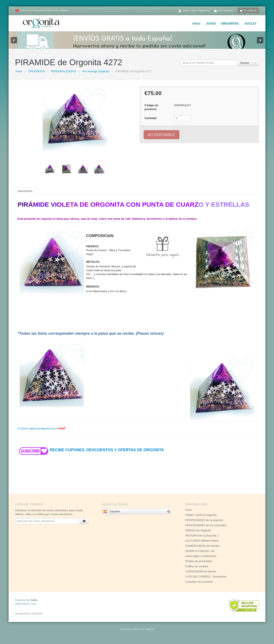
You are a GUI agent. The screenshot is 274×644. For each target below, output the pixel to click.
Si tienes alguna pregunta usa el (42, 433)
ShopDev (37, 618)
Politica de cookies (197, 571)
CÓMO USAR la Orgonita (201, 519)
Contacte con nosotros (199, 586)
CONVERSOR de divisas (201, 576)
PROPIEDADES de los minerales (206, 530)
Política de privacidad (198, 565)
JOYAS (211, 24)
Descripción (25, 195)
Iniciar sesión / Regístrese (194, 11)
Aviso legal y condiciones (201, 560)
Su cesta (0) (248, 11)
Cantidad (150, 122)
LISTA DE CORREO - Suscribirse (206, 581)
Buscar (245, 67)
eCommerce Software (130, 633)
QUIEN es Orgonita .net (200, 555)
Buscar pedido (223, 11)
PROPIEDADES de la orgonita (204, 524)
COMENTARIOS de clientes (203, 550)
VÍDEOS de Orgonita (198, 535)
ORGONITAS (230, 24)
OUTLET (250, 24)
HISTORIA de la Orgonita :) (202, 540)
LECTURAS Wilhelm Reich (202, 545)
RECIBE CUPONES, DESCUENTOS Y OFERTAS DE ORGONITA (91, 454)
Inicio (196, 24)
